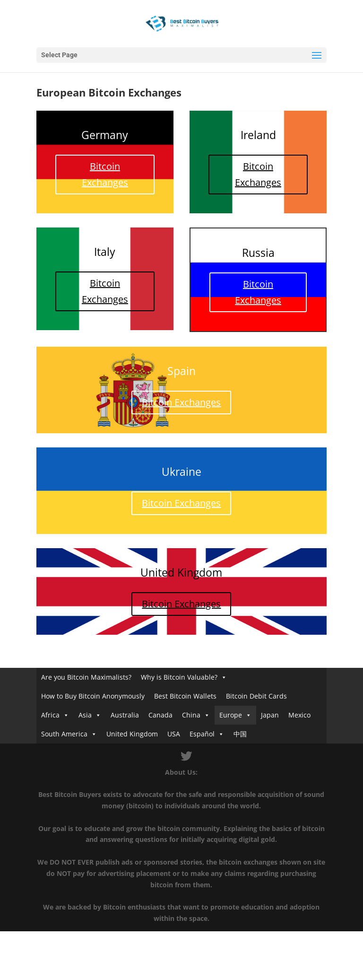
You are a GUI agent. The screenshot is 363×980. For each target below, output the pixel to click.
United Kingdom (132, 734)
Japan (270, 715)
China (191, 715)
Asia (85, 715)
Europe (231, 715)
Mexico (299, 715)
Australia (125, 715)
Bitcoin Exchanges (105, 174)
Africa (50, 715)
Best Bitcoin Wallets (185, 696)
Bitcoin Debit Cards (256, 696)
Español (202, 734)
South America (64, 734)
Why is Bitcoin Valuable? (179, 677)
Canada (160, 715)
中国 (240, 734)
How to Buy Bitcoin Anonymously (93, 696)
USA (174, 734)
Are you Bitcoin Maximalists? (86, 677)
